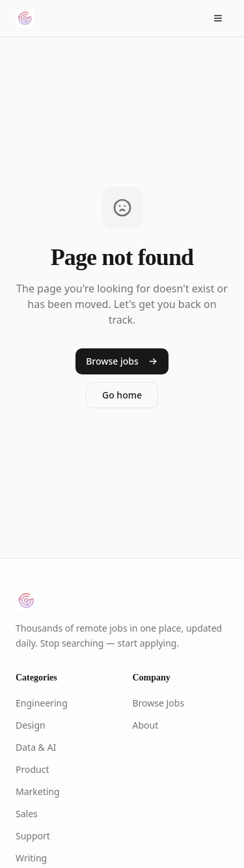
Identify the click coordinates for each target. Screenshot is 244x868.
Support (33, 836)
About (146, 725)
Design (31, 725)
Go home (122, 395)
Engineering (42, 703)
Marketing (38, 791)
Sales (27, 814)
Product (32, 769)
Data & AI (36, 747)
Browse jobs (122, 361)
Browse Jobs (159, 703)
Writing (31, 858)
